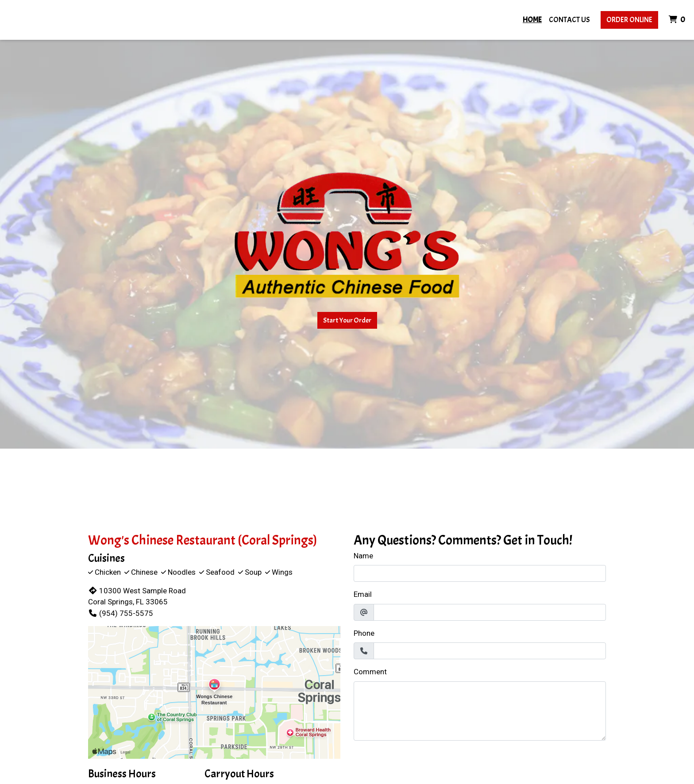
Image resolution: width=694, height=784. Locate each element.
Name (363, 556)
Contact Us (569, 20)
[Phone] (490, 651)
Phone (364, 633)
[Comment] (480, 711)
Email (363, 594)
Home (532, 20)
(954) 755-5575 (121, 613)
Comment (370, 672)
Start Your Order (347, 320)
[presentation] (421, 765)
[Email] (490, 612)
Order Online (629, 20)
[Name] (480, 573)
